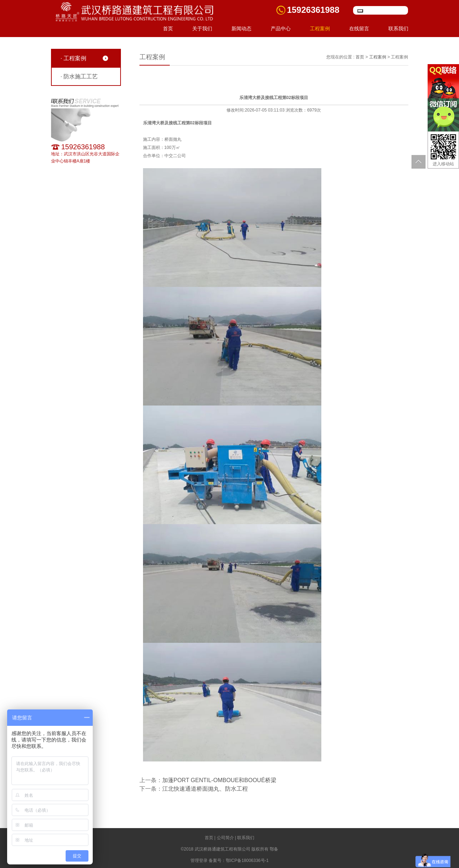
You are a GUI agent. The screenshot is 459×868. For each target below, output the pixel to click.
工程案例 (320, 29)
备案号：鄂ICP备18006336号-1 (239, 861)
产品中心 (281, 29)
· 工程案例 (74, 58)
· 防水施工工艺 (79, 76)
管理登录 (199, 861)
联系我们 (398, 29)
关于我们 (202, 29)
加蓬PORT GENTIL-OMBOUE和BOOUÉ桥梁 (219, 780)
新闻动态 (241, 29)
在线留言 (359, 29)
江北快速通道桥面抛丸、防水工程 (205, 789)
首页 (168, 29)
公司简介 (225, 838)
